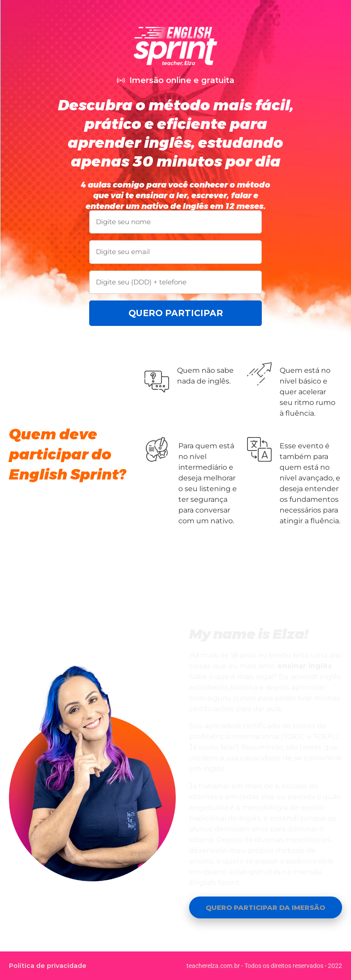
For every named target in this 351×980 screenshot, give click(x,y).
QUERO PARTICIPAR (176, 313)
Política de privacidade (48, 966)
